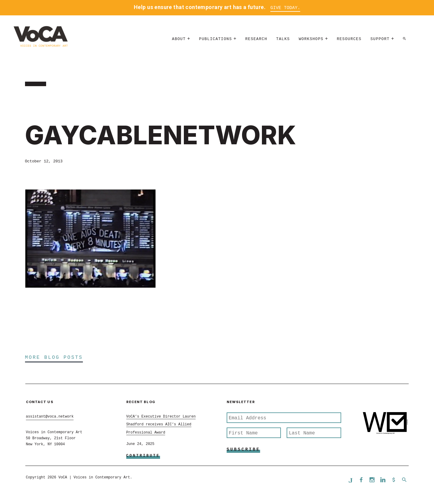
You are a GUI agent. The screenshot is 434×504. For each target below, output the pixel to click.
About (179, 41)
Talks (283, 41)
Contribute (143, 456)
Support (380, 41)
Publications (215, 41)
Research (256, 41)
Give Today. (285, 8)
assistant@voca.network (50, 417)
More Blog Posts (54, 358)
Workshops (311, 41)
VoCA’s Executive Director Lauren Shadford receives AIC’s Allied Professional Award (161, 425)
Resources (349, 41)
